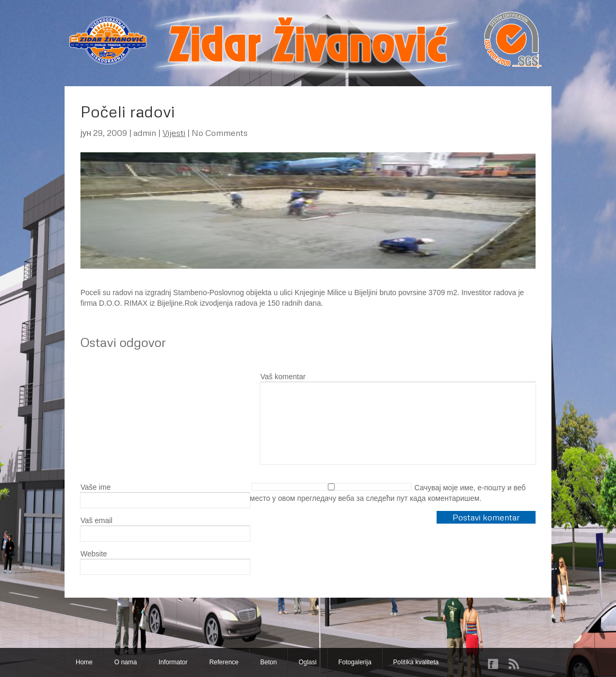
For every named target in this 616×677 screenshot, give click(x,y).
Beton (269, 662)
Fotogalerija (355, 662)
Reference (224, 662)
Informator (173, 662)
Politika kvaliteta (416, 662)
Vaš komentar (283, 377)
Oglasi (307, 662)
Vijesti (174, 133)
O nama (126, 662)
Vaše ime (96, 487)
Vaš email (96, 520)
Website (94, 554)
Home (84, 662)
